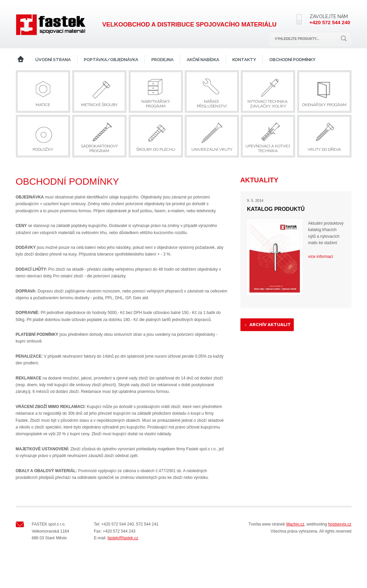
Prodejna (163, 60)
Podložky (43, 149)
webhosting (317, 524)
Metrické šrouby (99, 105)
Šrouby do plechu (156, 149)
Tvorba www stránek (267, 524)
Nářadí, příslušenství (212, 104)
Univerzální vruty (212, 149)
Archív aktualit (270, 325)
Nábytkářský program (156, 104)
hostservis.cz (340, 524)
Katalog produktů (276, 209)
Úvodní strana (53, 60)
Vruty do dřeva (324, 149)
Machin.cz (295, 524)
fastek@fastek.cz (123, 538)
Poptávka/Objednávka (111, 60)
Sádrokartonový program (99, 148)
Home (21, 60)
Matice (43, 105)
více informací (321, 257)
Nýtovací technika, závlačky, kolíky (268, 104)
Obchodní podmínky (292, 60)
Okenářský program (324, 105)
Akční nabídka (203, 60)
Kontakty (244, 60)
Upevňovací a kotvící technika (268, 148)
